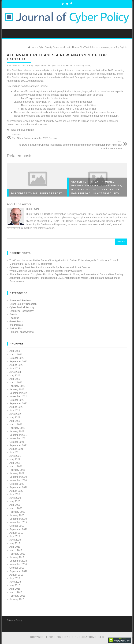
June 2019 (15, 540)
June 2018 (15, 582)
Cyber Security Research (63, 65)
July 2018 (15, 578)
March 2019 (16, 550)
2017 (41, 74)
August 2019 (16, 533)
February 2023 (17, 386)
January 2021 (17, 473)
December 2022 (18, 393)
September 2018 (18, 571)
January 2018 (17, 599)
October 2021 (17, 442)
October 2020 (17, 484)
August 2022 (16, 407)
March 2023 (16, 382)
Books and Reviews (20, 300)
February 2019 (17, 554)
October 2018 (17, 568)
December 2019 (18, 519)
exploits (21, 130)
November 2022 (18, 396)
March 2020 (16, 508)
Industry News (83, 65)
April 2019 (15, 547)
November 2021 (18, 438)
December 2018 (18, 561)
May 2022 (15, 417)
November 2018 (18, 564)
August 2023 (16, 365)
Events (13, 314)
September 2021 (18, 445)
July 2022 (15, 410)
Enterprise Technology (21, 311)
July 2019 (15, 536)
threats (30, 130)
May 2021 (15, 459)
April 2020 (15, 505)
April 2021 (15, 463)
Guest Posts (16, 321)
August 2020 (16, 491)
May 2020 (15, 501)
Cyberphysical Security (22, 307)
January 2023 (17, 389)
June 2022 (15, 414)
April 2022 (15, 421)
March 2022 (16, 424)
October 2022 (17, 400)
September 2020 (18, 487)
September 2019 (18, 529)
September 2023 (18, 361)
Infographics (16, 325)
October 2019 (17, 526)
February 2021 (17, 470)
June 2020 (15, 498)
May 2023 (15, 375)
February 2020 (17, 512)
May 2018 (15, 585)
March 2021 (16, 466)
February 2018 (17, 596)
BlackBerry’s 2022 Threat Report (37, 193)
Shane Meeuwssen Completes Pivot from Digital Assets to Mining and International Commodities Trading (66, 274)
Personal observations (22, 332)
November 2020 (18, 480)
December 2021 (18, 435)
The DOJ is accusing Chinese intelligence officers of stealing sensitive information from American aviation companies (66, 145)
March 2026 (16, 354)
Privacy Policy (14, 620)
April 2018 (15, 589)
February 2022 (17, 428)
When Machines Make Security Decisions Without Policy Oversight (46, 271)
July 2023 (15, 368)
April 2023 (15, 379)
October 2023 (17, 358)
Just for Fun (16, 328)
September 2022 (18, 403)
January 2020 (17, 515)
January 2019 (17, 557)
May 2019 (15, 543)
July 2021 (15, 452)
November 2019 (18, 522)
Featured (14, 318)
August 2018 (16, 575)
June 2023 (15, 372)
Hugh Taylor (35, 65)
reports (48, 74)
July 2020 (15, 494)
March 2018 (16, 592)
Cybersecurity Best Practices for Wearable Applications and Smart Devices (50, 267)
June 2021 (15, 456)
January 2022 (17, 431)
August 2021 (16, 449)
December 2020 (18, 477)
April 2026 (15, 351)
